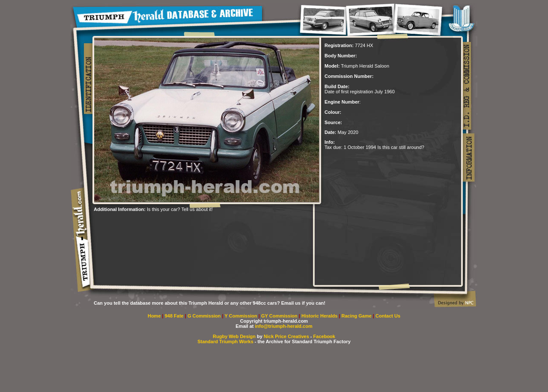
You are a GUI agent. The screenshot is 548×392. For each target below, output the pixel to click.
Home (154, 316)
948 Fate (175, 316)
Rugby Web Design (234, 336)
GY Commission (279, 316)
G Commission (205, 316)
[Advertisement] (194, 225)
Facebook (324, 336)
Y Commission (242, 316)
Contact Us (388, 316)
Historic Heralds (320, 316)
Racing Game (357, 316)
